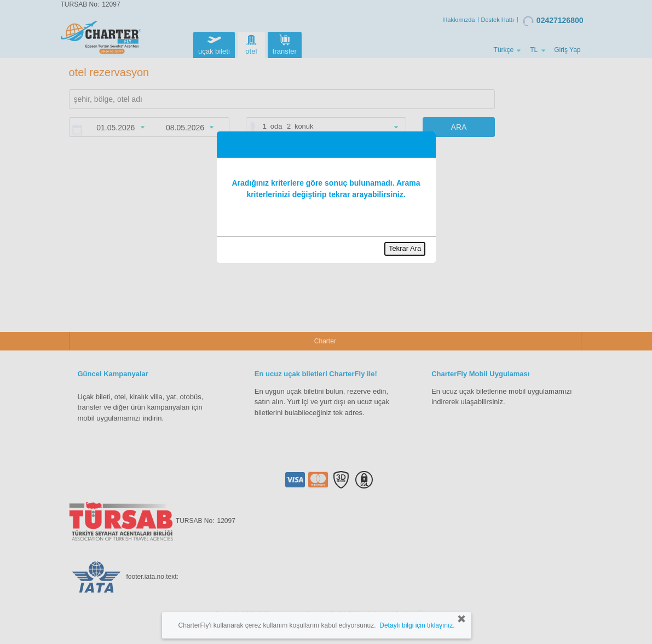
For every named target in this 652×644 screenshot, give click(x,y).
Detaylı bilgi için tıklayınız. (417, 625)
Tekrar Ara (405, 248)
